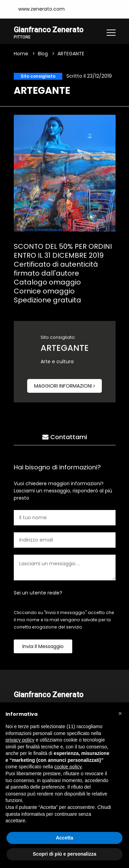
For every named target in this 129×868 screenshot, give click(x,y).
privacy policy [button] (20, 740)
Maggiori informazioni (64, 386)
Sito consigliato (38, 76)
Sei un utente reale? (38, 593)
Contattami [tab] (65, 437)
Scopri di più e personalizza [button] (64, 854)
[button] (120, 713)
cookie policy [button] (68, 767)
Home (21, 54)
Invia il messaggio (43, 646)
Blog (43, 54)
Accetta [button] (64, 838)
